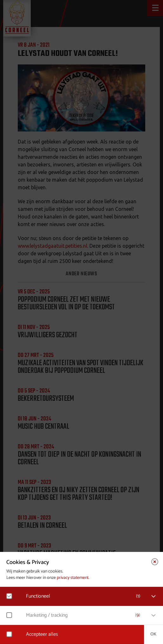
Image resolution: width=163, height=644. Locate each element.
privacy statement (73, 578)
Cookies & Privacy (28, 562)
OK (153, 634)
